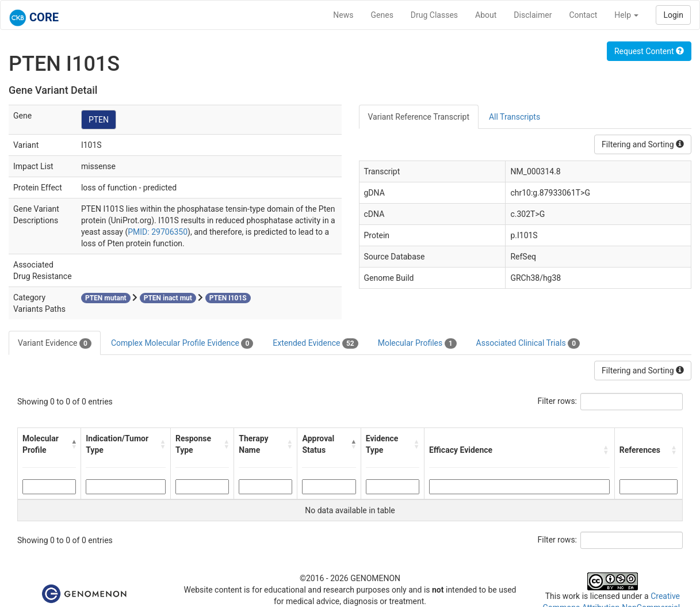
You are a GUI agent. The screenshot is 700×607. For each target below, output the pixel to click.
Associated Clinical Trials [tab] (528, 343)
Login (673, 15)
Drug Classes (434, 15)
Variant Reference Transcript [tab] (419, 117)
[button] (73, 444)
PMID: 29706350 (158, 232)
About (486, 15)
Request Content (649, 51)
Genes (382, 15)
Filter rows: (558, 401)
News (343, 15)
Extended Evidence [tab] (315, 343)
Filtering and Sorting (643, 144)
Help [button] (626, 15)
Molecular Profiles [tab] (417, 343)
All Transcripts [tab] (515, 117)
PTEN (99, 120)
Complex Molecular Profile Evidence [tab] (182, 343)
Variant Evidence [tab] (55, 343)
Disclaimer (533, 15)
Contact (583, 15)
